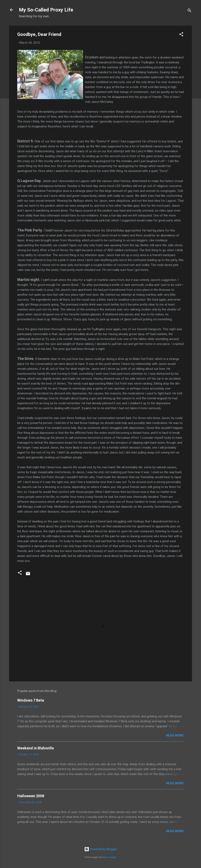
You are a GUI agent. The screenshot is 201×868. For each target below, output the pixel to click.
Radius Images (109, 857)
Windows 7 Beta (31, 700)
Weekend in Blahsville (36, 748)
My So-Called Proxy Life (46, 10)
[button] (181, 35)
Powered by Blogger (101, 849)
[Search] (189, 11)
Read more (175, 735)
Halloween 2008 (31, 796)
